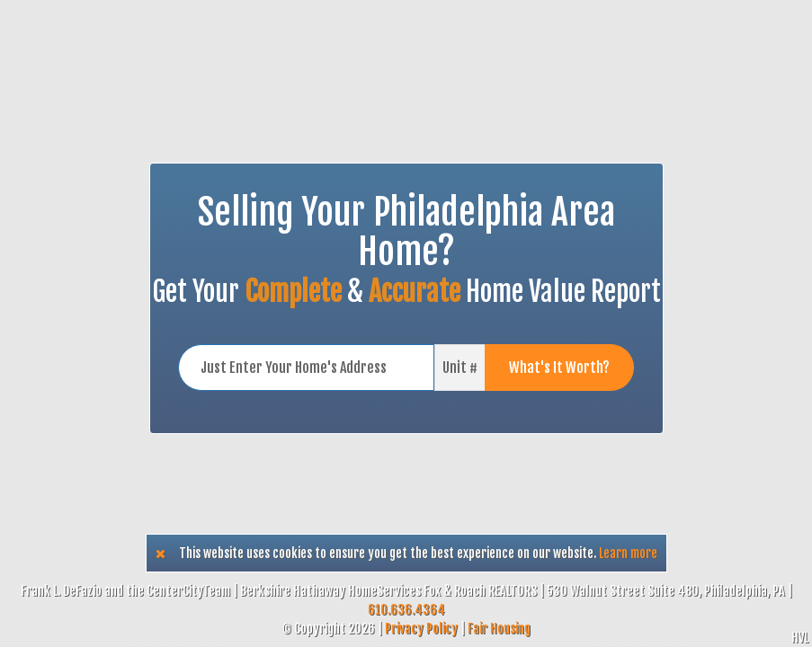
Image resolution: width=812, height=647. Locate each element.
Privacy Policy (421, 629)
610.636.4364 (406, 610)
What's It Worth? (559, 368)
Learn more (628, 553)
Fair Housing (499, 629)
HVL (800, 638)
